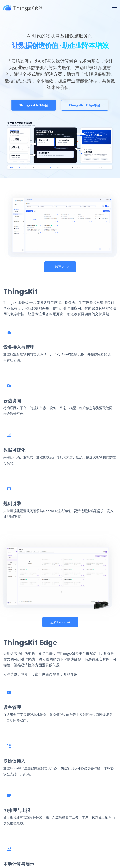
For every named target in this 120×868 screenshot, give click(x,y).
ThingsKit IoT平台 (34, 106)
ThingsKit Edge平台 (85, 106)
